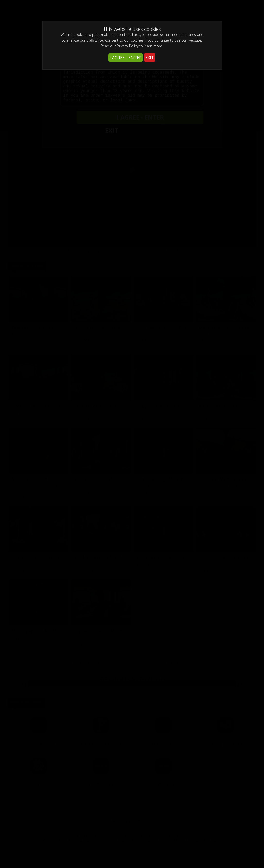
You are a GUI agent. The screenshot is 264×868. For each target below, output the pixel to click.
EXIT (150, 58)
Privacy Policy (128, 46)
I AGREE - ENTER (126, 58)
